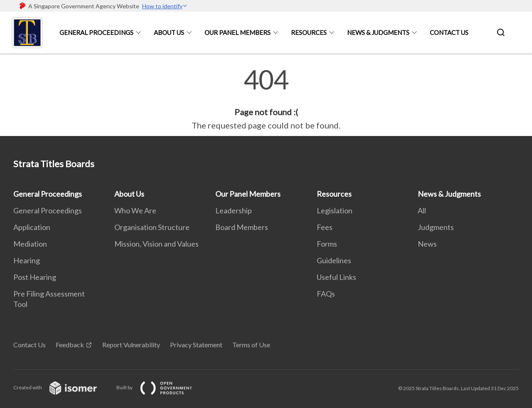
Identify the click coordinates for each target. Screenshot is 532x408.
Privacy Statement (196, 345)
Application (32, 227)
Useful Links (336, 277)
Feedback (70, 345)
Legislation (335, 210)
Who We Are (135, 210)
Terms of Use (251, 345)
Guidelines (334, 260)
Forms (327, 244)
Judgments (436, 227)
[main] (266, 99)
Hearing (27, 260)
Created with (62, 387)
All (422, 210)
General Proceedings (96, 32)
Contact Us (449, 32)
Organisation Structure (152, 227)
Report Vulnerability (131, 345)
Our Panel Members (238, 32)
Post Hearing (35, 277)
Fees (325, 227)
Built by (161, 387)
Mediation (30, 244)
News (427, 244)
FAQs (326, 294)
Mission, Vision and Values (156, 244)
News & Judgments (378, 32)
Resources (309, 32)
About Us (169, 32)
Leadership (234, 210)
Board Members (242, 227)
